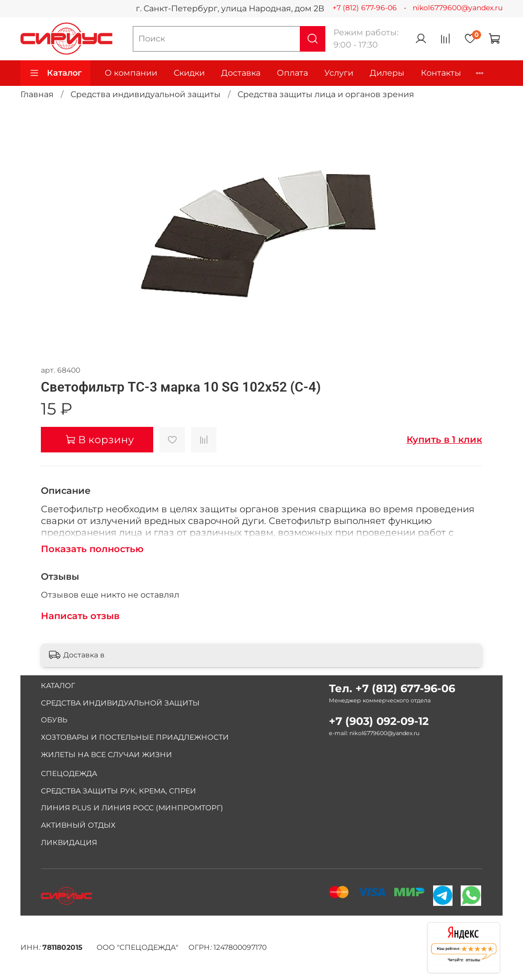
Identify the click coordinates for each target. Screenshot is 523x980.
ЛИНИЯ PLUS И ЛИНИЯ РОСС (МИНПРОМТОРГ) (132, 808)
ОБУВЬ (54, 720)
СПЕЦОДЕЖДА (69, 773)
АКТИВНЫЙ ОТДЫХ (78, 825)
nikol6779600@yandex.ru (458, 8)
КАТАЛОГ (58, 686)
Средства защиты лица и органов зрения (326, 94)
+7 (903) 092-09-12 (379, 721)
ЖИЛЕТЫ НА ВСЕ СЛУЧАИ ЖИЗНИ (106, 755)
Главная (37, 94)
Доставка (241, 73)
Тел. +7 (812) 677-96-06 (392, 688)
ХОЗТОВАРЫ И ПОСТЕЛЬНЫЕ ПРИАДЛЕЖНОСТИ (135, 737)
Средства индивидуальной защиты (146, 94)
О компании (131, 73)
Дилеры (387, 73)
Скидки (189, 73)
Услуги (339, 73)
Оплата (292, 73)
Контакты (441, 73)
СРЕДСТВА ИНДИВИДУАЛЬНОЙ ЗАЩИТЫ (120, 703)
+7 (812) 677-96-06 (365, 8)
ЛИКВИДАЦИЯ (69, 842)
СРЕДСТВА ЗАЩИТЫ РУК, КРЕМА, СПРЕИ (118, 791)
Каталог (55, 73)
